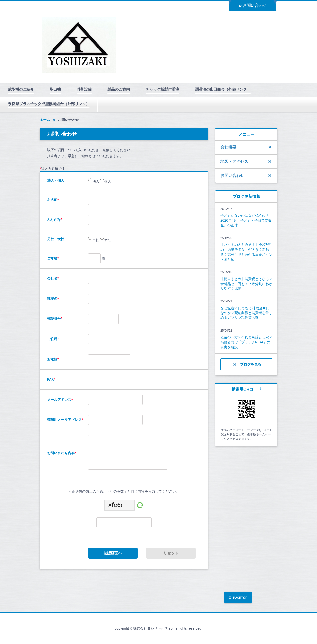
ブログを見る (251, 364)
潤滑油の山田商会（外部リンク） (223, 89)
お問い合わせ (255, 6)
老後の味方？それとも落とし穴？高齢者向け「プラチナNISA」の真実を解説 (246, 342)
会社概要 (228, 147)
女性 (107, 240)
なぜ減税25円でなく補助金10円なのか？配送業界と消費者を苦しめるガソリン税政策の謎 (246, 313)
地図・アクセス (234, 161)
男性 (95, 240)
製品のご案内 (119, 89)
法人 (95, 182)
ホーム (45, 120)
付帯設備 (84, 89)
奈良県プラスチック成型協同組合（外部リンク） (49, 104)
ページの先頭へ (238, 598)
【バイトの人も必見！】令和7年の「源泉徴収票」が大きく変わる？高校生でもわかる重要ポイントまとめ (246, 252)
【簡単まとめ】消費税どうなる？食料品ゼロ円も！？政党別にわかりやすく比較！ (246, 284)
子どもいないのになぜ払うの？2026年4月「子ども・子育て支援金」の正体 (246, 220)
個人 (107, 182)
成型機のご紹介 (21, 89)
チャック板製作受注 (162, 89)
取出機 (55, 89)
